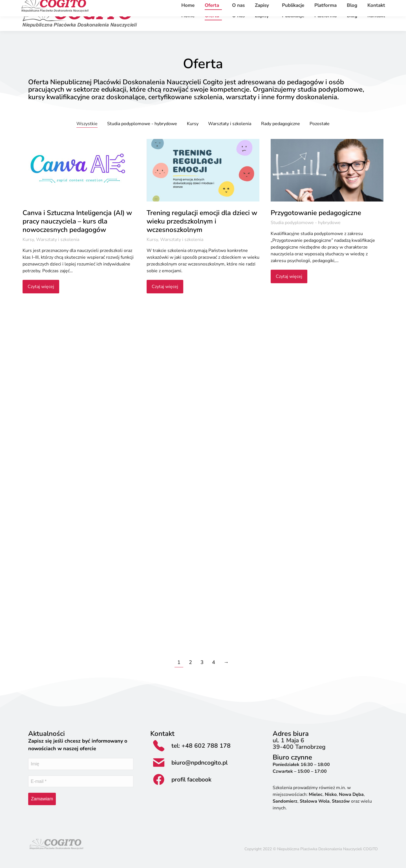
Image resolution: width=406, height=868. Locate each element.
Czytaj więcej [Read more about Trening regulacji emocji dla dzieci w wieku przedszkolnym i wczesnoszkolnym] (165, 287)
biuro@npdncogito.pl (199, 763)
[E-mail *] (81, 781)
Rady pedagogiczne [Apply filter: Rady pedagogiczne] (283, 124)
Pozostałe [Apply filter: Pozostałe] (324, 124)
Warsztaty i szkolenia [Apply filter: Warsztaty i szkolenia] (230, 124)
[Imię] (81, 764)
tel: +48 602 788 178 (201, 746)
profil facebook (191, 780)
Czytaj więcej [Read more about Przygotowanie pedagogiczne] (289, 277)
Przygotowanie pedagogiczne (316, 213)
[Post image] (79, 170)
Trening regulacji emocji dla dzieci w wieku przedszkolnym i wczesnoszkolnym (202, 221)
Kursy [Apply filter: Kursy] (192, 124)
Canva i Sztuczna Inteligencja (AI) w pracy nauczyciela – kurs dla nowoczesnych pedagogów (77, 221)
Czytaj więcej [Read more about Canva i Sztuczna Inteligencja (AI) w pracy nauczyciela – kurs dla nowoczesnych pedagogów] (41, 287)
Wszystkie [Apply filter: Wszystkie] (83, 124)
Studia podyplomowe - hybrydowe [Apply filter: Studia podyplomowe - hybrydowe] (140, 124)
